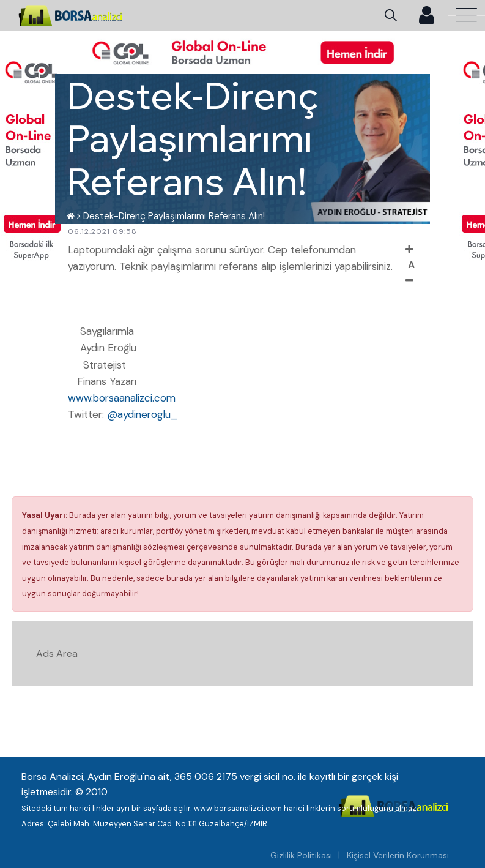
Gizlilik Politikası (301, 855)
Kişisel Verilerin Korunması (398, 855)
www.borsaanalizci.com (122, 398)
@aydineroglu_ (142, 414)
